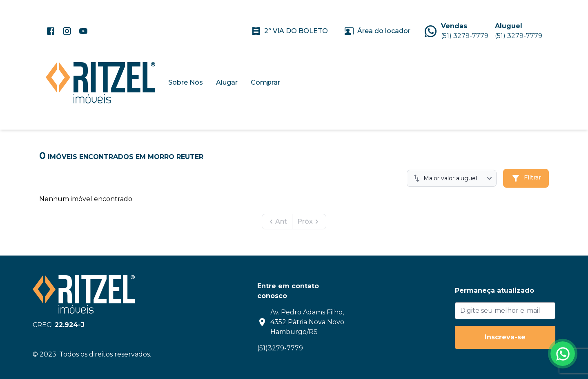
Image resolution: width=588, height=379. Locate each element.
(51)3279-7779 (280, 348)
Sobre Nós (186, 82)
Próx (309, 222)
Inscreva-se (505, 337)
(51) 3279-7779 (465, 36)
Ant (277, 222)
